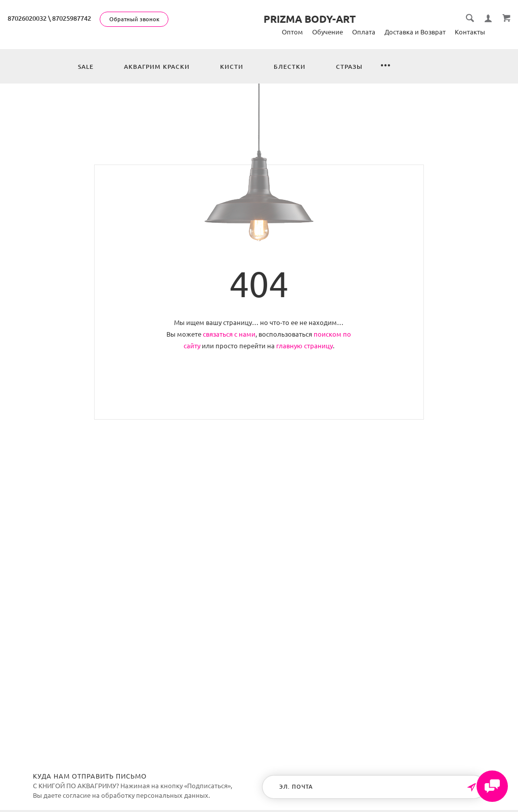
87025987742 (72, 18)
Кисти (232, 67)
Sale (86, 67)
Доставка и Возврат (415, 32)
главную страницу (305, 346)
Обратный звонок (134, 19)
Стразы (349, 67)
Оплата (364, 32)
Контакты (470, 32)
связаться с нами (229, 334)
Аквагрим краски (157, 67)
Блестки (290, 67)
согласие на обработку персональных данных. (136, 795)
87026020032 (27, 18)
